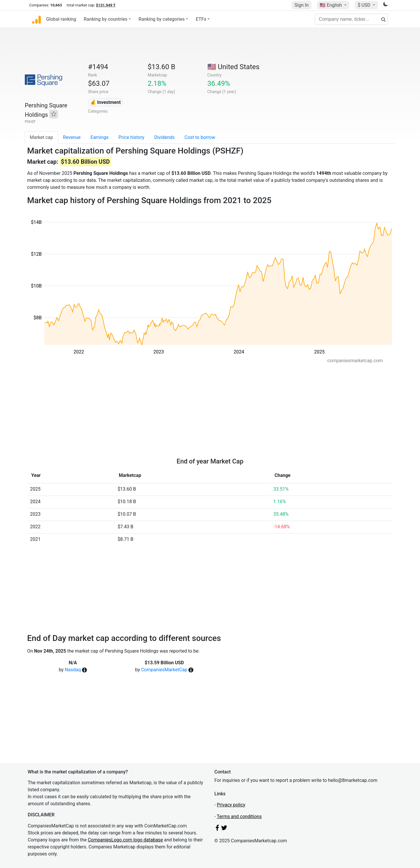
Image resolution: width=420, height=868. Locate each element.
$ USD (364, 5)
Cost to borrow (200, 137)
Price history (131, 137)
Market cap (41, 137)
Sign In (302, 5)
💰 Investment (105, 102)
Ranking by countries (106, 19)
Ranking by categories (162, 19)
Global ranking (61, 19)
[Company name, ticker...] (351, 19)
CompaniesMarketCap (164, 670)
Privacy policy (231, 805)
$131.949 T (106, 5)
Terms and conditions (239, 816)
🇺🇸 (331, 5)
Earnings (99, 137)
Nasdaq (73, 670)
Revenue (72, 137)
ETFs (201, 19)
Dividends (164, 137)
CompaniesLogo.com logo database (125, 840)
